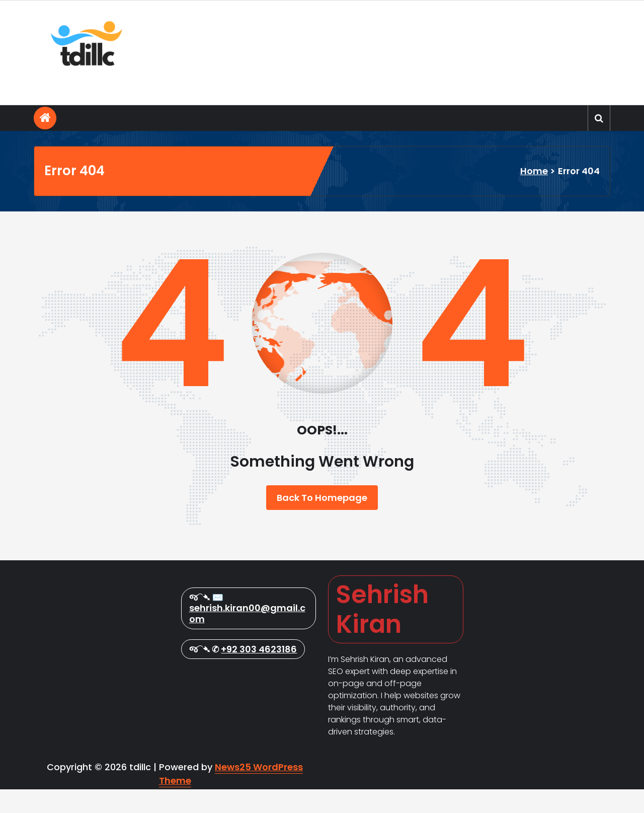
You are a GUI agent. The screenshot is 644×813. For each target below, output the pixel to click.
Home (534, 171)
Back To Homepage (322, 498)
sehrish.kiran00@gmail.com (247, 711)
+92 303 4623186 (259, 747)
